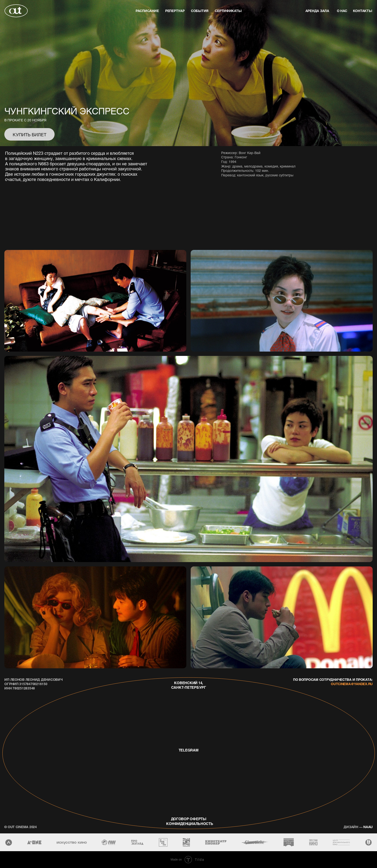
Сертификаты (228, 11)
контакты (363, 11)
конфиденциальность (188, 824)
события (200, 11)
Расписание (147, 11)
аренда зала (317, 11)
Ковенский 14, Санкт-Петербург (188, 685)
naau (358, 827)
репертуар (175, 11)
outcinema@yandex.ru (352, 684)
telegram (189, 750)
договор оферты (189, 819)
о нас (342, 11)
